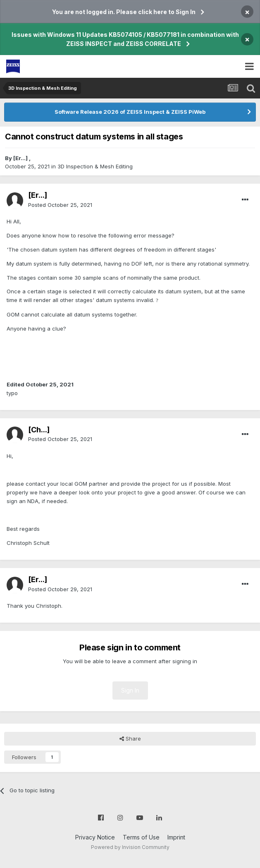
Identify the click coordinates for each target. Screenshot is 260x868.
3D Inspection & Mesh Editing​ (95, 166)
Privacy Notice (95, 837)
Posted (60, 205)
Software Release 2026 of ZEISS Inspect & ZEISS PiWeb (130, 112)
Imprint (176, 837)
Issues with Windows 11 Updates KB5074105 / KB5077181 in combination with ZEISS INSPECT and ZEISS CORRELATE (125, 39)
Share (130, 739)
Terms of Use (141, 837)
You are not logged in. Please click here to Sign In (124, 12)
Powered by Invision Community (130, 847)
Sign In (130, 690)
